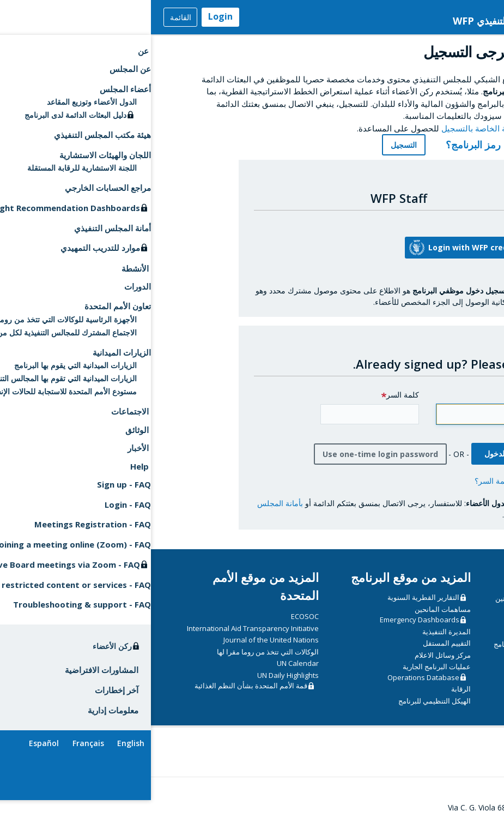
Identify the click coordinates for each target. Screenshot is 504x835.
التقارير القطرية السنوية (272, 606)
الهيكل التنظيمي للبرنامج (284, 709)
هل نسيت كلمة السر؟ (358, 489)
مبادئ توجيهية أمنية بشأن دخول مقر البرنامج (408, 653)
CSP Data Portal (435, 629)
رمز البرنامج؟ (316, 153)
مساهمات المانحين (292, 617)
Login (69, 16)
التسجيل (253, 154)
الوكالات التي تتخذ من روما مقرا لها (117, 660)
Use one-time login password (229, 462)
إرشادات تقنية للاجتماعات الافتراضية (419, 700)
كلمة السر (252, 403)
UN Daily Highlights (137, 683)
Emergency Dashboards (269, 628)
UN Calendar (147, 672)
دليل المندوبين (451, 688)
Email (375, 403)
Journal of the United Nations (120, 648)
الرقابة (310, 698)
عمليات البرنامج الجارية (286, 675)
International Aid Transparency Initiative (102, 636)
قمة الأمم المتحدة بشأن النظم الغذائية (100, 694)
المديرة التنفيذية (296, 640)
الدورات (461, 641)
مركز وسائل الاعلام (292, 663)
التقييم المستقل (296, 652)
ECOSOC (154, 625)
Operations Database (272, 686)
